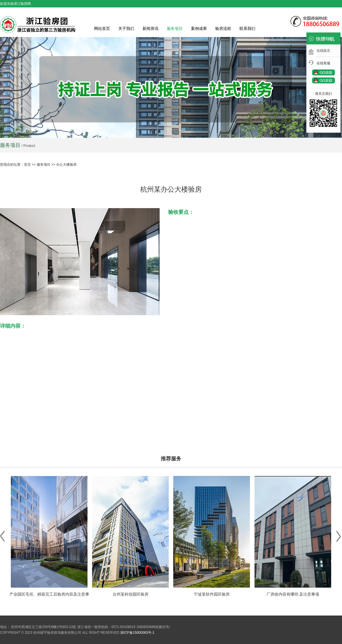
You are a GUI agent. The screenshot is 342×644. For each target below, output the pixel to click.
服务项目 (175, 28)
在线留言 (323, 51)
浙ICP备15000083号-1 (137, 633)
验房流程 (223, 28)
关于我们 (126, 28)
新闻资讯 (150, 28)
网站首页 (102, 28)
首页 (27, 165)
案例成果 (199, 28)
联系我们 (247, 28)
